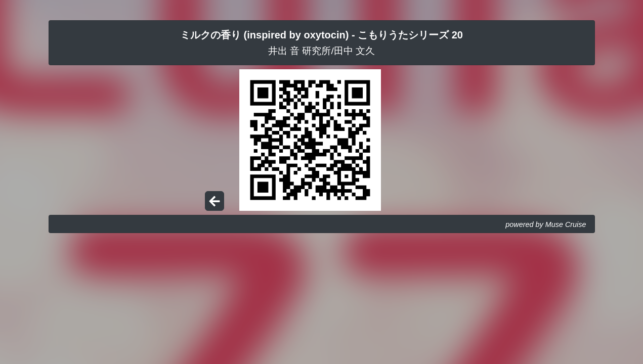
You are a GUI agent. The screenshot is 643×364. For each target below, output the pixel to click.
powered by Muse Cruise (546, 224)
